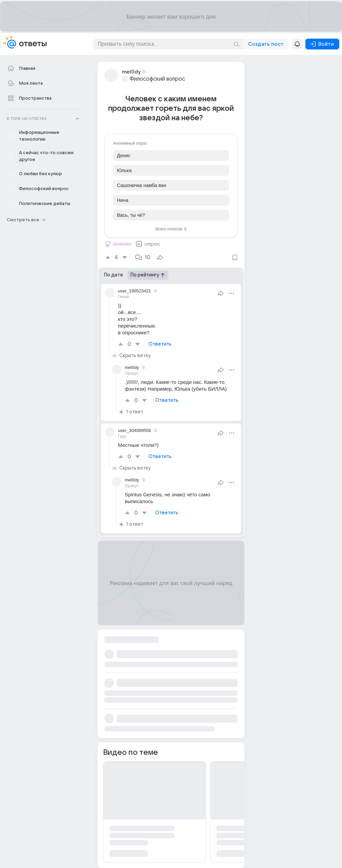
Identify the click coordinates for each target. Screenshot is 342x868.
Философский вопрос (157, 79)
